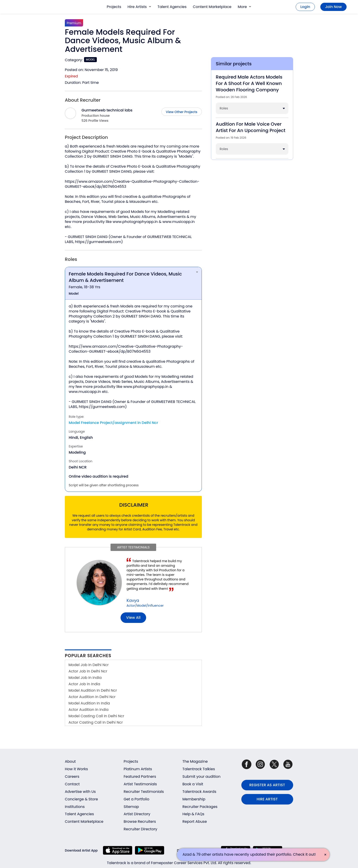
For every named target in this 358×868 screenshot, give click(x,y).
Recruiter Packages (200, 807)
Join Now (333, 7)
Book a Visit (193, 784)
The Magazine (195, 761)
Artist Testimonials (140, 784)
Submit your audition (201, 777)
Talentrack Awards (199, 792)
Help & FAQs (193, 814)
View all (133, 618)
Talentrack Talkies (199, 769)
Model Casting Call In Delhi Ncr (96, 716)
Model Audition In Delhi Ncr (93, 690)
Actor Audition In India (88, 710)
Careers (72, 777)
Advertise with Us (80, 792)
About (70, 761)
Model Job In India (85, 678)
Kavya (133, 600)
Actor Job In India (84, 684)
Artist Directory (137, 814)
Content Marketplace (212, 7)
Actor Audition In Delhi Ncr (92, 697)
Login (305, 7)
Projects (114, 7)
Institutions (75, 807)
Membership (194, 799)
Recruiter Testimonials (144, 792)
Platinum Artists (138, 769)
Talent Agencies (172, 7)
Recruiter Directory (141, 829)
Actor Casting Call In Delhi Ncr (96, 722)
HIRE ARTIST (267, 799)
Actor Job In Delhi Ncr (88, 671)
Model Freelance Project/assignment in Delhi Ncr (113, 423)
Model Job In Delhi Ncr (89, 665)
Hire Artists (139, 7)
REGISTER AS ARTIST (267, 785)
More (244, 7)
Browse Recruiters (140, 822)
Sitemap (131, 807)
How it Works (76, 769)
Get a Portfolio (137, 799)
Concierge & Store (81, 799)
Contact (72, 784)
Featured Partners (140, 777)
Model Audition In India (89, 703)
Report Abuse (195, 822)
